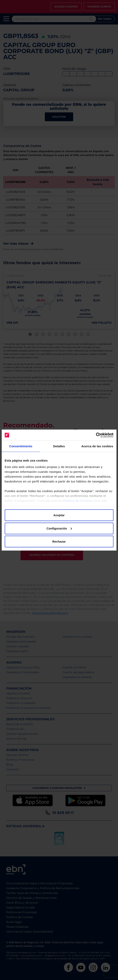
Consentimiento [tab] (21, 446)
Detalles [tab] (59, 446)
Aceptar (59, 515)
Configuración (59, 528)
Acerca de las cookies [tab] (97, 446)
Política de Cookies (78, 500)
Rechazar (59, 541)
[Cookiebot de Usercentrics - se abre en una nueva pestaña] (96, 435)
